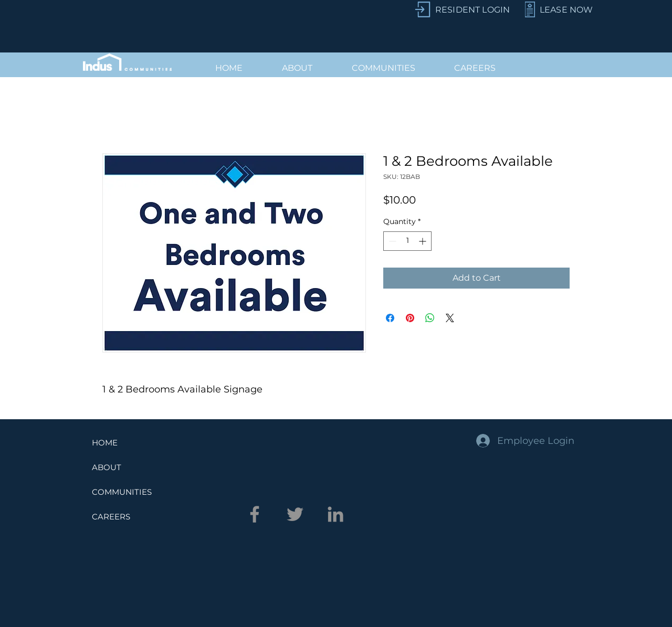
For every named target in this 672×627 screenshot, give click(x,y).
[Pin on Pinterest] (410, 318)
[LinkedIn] (335, 514)
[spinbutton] (407, 241)
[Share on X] (450, 318)
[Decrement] (391, 241)
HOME (105, 443)
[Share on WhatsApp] (430, 318)
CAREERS (111, 517)
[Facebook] (255, 514)
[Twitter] (295, 514)
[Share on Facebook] (390, 318)
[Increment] (423, 241)
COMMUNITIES (122, 492)
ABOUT (107, 467)
